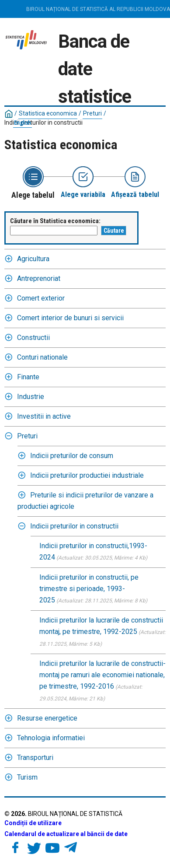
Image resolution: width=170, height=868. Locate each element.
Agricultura (33, 259)
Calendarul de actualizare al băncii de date (66, 834)
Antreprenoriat (39, 278)
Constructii (33, 338)
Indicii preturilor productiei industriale (87, 475)
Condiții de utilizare (33, 823)
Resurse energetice (47, 718)
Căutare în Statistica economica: (55, 221)
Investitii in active (44, 416)
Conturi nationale (42, 357)
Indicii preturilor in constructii (43, 122)
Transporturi (35, 758)
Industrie (31, 397)
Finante (28, 377)
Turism (27, 777)
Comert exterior (41, 298)
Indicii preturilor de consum (72, 456)
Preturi (92, 113)
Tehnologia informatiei (51, 738)
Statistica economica (48, 113)
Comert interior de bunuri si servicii (70, 318)
